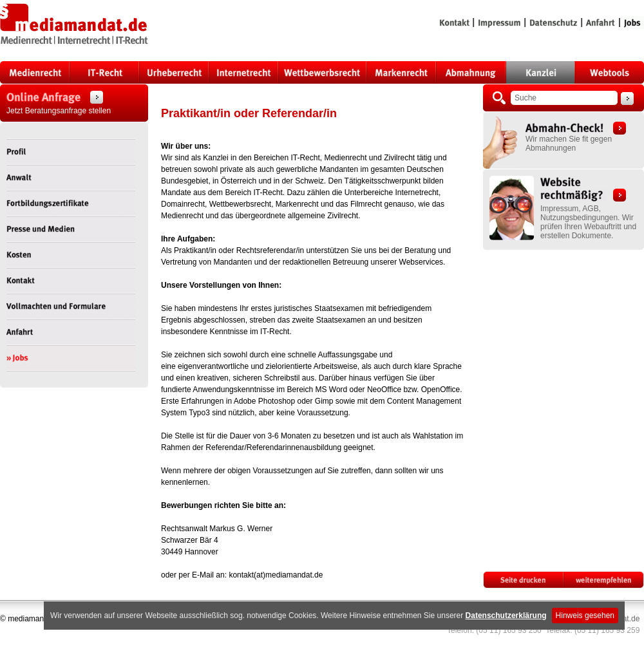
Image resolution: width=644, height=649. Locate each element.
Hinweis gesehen (585, 616)
